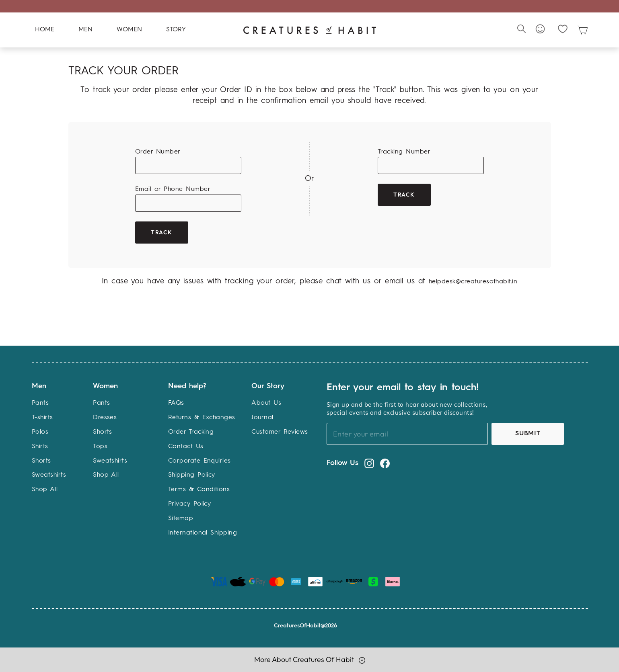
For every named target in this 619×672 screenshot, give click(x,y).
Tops (100, 447)
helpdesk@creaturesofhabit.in (473, 282)
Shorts (41, 461)
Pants (40, 404)
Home (45, 30)
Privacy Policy (190, 504)
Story (176, 30)
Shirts (40, 447)
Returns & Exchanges (202, 418)
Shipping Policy (192, 475)
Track (162, 232)
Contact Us (186, 447)
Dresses (105, 418)
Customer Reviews (280, 432)
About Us (266, 404)
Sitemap (181, 518)
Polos (40, 432)
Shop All (45, 490)
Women (129, 30)
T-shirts (42, 418)
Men (85, 30)
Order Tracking (191, 432)
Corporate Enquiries (199, 461)
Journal (262, 418)
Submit (528, 434)
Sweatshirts (49, 475)
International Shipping (203, 533)
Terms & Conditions (199, 490)
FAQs (176, 404)
